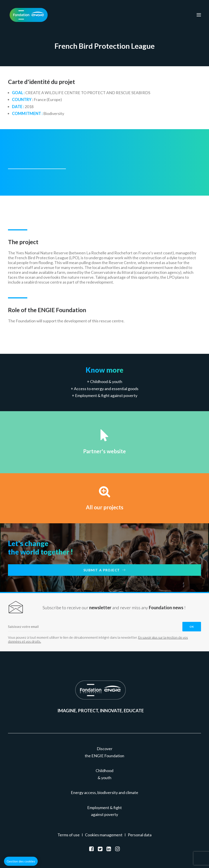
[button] (21, 861)
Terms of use (69, 835)
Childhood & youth (106, 381)
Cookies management (104, 835)
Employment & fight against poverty (106, 395)
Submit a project (105, 570)
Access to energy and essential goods (106, 389)
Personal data (140, 835)
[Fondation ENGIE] (29, 15)
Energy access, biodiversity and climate (104, 792)
